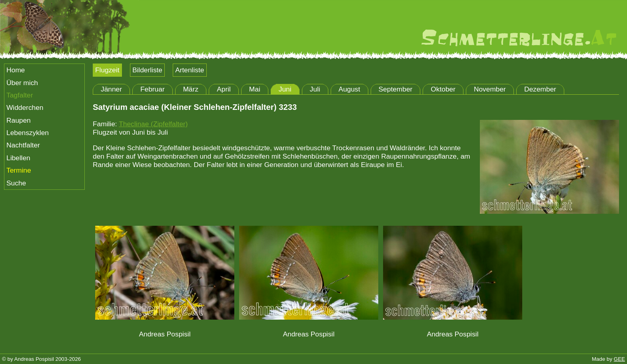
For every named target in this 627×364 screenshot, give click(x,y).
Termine (19, 170)
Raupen (19, 120)
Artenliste (190, 70)
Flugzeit (107, 70)
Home (16, 70)
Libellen (18, 158)
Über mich (22, 83)
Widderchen (25, 107)
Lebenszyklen (28, 133)
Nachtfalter (23, 145)
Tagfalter (20, 95)
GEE (619, 359)
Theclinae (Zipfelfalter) (153, 124)
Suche (16, 183)
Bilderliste (147, 70)
